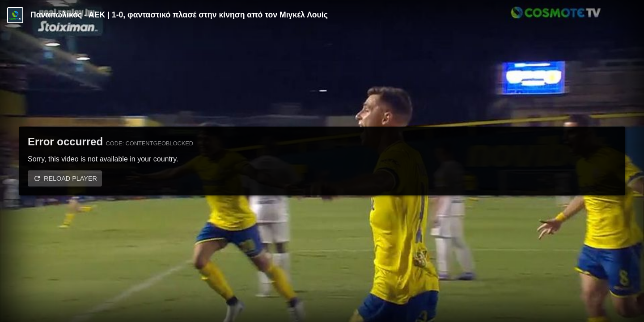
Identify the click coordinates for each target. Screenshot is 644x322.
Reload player (70, 178)
